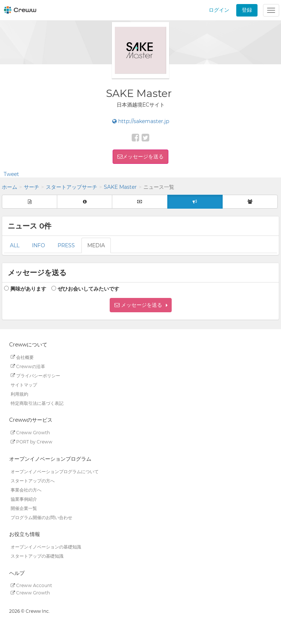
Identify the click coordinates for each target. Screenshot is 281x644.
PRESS (66, 245)
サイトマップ (24, 384)
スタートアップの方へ (33, 480)
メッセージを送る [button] (143, 156)
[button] (141, 305)
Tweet (11, 174)
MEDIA (96, 245)
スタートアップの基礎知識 (37, 556)
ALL (15, 245)
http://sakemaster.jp (141, 121)
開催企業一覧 (24, 508)
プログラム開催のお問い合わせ (41, 517)
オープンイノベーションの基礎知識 (46, 547)
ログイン (219, 10)
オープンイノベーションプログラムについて (55, 471)
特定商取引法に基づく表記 (37, 403)
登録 (247, 10)
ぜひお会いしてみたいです (88, 289)
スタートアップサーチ (72, 187)
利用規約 (19, 394)
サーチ (32, 187)
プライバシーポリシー (35, 375)
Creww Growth (30, 433)
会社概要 (22, 357)
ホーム (10, 187)
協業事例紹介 (24, 499)
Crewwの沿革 (28, 366)
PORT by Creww (32, 442)
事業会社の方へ (26, 490)
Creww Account (31, 585)
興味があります (28, 289)
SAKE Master (120, 187)
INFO (39, 245)
